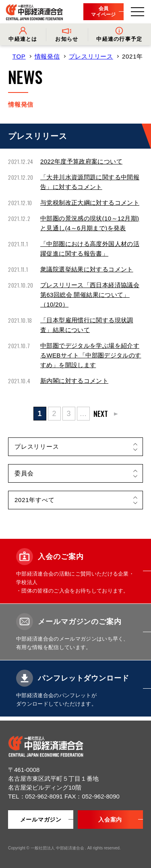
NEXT (101, 414)
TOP (19, 56)
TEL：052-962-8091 (36, 796)
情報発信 (47, 56)
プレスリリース (91, 56)
